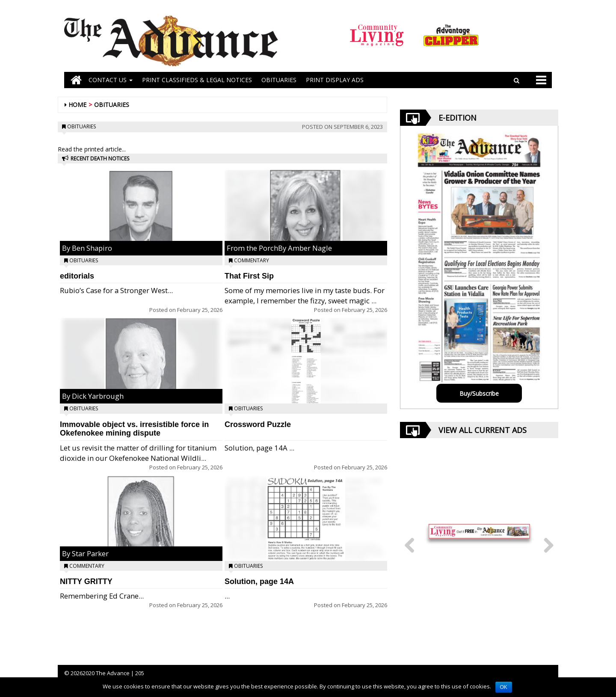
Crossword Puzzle (258, 424)
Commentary (87, 566)
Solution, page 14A (259, 581)
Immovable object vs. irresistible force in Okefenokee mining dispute (134, 429)
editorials (77, 276)
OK (504, 687)
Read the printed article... (92, 149)
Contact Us (111, 80)
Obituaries (112, 105)
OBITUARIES (279, 80)
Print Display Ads (335, 80)
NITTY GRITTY (86, 581)
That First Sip (249, 276)
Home (77, 105)
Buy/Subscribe (479, 393)
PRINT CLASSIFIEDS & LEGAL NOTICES (197, 80)
